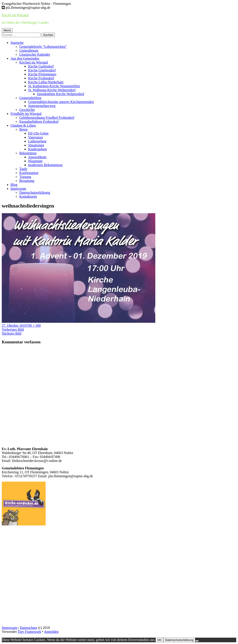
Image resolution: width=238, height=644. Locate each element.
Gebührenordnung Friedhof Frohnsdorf (47, 118)
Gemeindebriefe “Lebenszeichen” (43, 47)
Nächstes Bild (12, 333)
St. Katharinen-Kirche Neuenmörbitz (54, 86)
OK (159, 640)
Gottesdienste (29, 51)
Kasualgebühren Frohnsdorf (39, 122)
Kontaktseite (28, 196)
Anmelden (51, 632)
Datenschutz (28, 628)
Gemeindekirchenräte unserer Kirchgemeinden (61, 102)
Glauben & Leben (23, 125)
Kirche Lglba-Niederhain (46, 82)
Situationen (36, 145)
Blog (14, 185)
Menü (7, 30)
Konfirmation (29, 173)
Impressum (18, 189)
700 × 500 (33, 326)
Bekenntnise (28, 153)
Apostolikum (37, 157)
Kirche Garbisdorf (41, 66)
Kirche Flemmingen (42, 74)
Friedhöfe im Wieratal (26, 114)
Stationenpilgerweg (42, 106)
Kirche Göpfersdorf (42, 70)
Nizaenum (35, 161)
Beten (23, 129)
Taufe (23, 169)
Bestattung (27, 181)
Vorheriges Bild (13, 329)
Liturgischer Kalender (35, 54)
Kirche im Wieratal (15, 15)
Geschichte (27, 110)
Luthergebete (37, 141)
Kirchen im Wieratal (34, 62)
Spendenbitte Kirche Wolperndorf (61, 94)
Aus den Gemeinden (25, 58)
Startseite (17, 43)
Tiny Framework (29, 632)
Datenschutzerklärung (35, 192)
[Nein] (197, 641)
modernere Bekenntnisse (45, 165)
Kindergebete (38, 149)
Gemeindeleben (30, 98)
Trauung (25, 177)
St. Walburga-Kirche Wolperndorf (52, 90)
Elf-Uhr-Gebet (38, 133)
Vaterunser (36, 137)
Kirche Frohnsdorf (41, 78)
